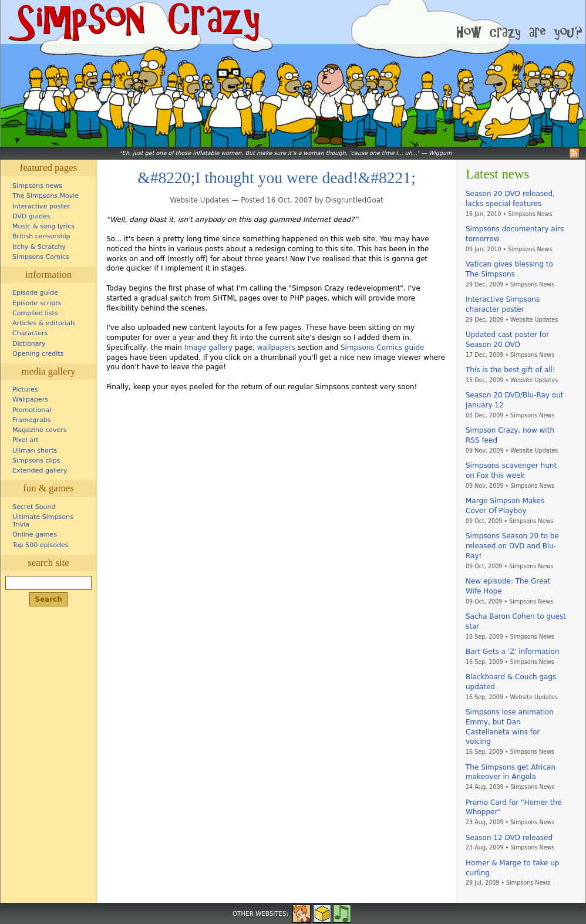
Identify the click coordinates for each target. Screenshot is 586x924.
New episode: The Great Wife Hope (508, 586)
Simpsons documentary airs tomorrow (515, 234)
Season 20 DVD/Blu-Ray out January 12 (514, 400)
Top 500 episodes (41, 545)
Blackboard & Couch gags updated (511, 682)
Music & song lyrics (43, 226)
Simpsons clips (36, 461)
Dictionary (29, 344)
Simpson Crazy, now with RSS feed (510, 435)
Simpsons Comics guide (383, 348)
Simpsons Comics (41, 257)
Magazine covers (40, 430)
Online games (35, 534)
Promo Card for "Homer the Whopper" (513, 807)
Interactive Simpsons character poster (503, 304)
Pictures (25, 390)
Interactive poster (41, 206)
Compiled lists (35, 313)
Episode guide (35, 293)
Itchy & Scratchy (39, 247)
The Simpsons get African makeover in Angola (511, 772)
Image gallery (208, 348)
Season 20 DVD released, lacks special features (510, 199)
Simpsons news (37, 186)
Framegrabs (31, 420)
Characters (30, 333)
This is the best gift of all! (511, 370)
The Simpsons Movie (46, 196)
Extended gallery (40, 471)
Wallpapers (30, 399)
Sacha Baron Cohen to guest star (516, 621)
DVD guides (31, 216)
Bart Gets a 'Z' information (513, 652)
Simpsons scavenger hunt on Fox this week (511, 471)
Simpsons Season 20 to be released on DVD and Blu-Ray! (512, 546)
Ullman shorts (35, 451)
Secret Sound (34, 507)
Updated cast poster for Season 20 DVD (507, 340)
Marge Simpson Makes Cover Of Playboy (505, 506)
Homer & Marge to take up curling (512, 868)
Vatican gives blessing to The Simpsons (509, 269)
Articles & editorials (44, 323)
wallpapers (276, 348)
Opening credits (38, 354)
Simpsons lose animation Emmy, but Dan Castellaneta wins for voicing (510, 727)
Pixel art (26, 440)
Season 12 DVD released (509, 838)
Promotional (32, 410)
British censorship (41, 236)
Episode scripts (37, 303)
